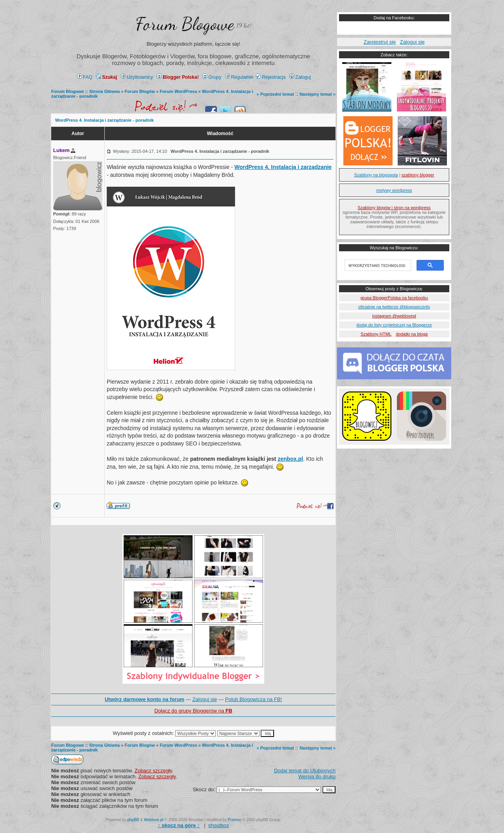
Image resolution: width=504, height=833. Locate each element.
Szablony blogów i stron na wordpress (394, 208)
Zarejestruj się (380, 42)
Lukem (61, 150)
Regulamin (239, 77)
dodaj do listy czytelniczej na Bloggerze (394, 325)
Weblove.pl (154, 820)
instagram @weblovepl (394, 316)
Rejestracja (271, 77)
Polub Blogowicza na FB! (254, 699)
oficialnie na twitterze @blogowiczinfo (394, 307)
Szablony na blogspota (376, 175)
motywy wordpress (394, 190)
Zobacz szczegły (153, 771)
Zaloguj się (205, 699)
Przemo (235, 820)
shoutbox (219, 825)
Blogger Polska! (178, 77)
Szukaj (107, 77)
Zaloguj (300, 77)
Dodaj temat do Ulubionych (305, 771)
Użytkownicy (137, 77)
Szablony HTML (376, 334)
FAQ (85, 77)
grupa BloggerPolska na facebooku (394, 298)
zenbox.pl (290, 459)
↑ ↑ (179, 825)
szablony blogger (418, 175)
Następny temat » (318, 94)
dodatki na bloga (412, 334)
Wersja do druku (317, 776)
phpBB (133, 820)
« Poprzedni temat (275, 94)
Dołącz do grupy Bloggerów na (193, 711)
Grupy (212, 77)
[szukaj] (377, 265)
